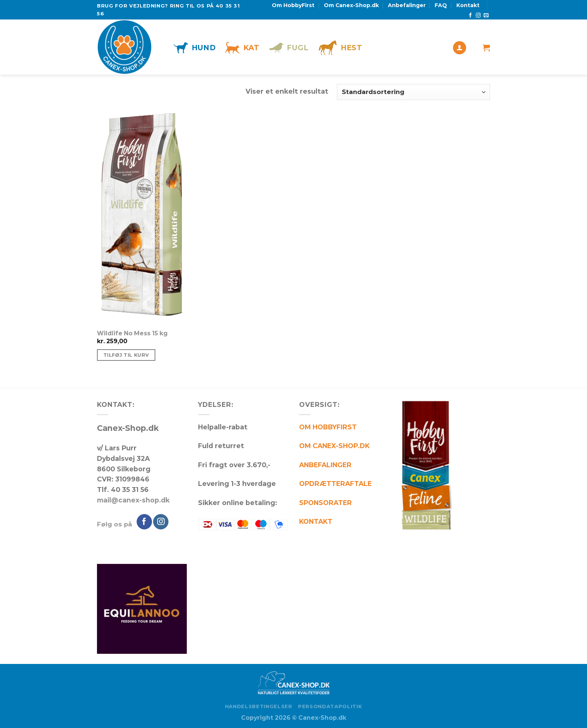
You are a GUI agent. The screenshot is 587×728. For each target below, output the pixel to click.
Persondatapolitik (330, 706)
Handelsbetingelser (259, 706)
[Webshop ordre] (413, 92)
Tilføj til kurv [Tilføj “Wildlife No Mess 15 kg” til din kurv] (126, 355)
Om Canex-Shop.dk (351, 5)
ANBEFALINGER (325, 465)
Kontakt (468, 5)
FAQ (441, 5)
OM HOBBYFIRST (328, 427)
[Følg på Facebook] (470, 16)
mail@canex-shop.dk (133, 500)
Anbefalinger (407, 5)
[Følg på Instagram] (478, 16)
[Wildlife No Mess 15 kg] (160, 218)
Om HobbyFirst (293, 5)
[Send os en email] (486, 16)
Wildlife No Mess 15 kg (132, 333)
